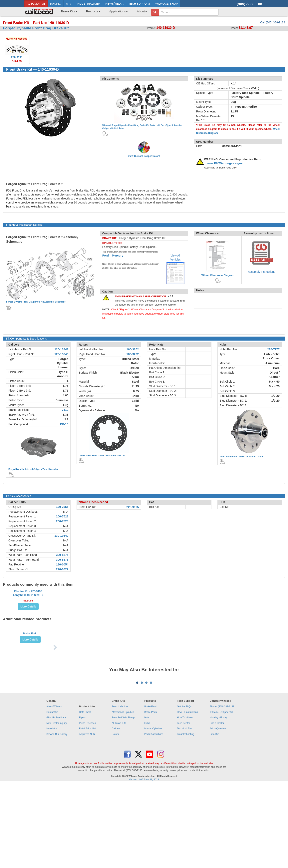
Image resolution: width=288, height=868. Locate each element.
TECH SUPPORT (139, 4)
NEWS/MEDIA (114, 4)
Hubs (147, 807)
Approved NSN (87, 818)
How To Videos (185, 801)
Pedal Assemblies (154, 818)
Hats (147, 801)
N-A (66, 512)
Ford (106, 256)
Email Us (214, 818)
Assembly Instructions (262, 272)
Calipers (116, 812)
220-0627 (62, 569)
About (142, 11)
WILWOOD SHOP (167, 4)
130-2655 (62, 507)
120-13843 (61, 349)
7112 (65, 410)
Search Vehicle (120, 790)
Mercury (118, 256)
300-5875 (62, 555)
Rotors (115, 818)
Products (93, 11)
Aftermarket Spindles (123, 796)
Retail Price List (87, 812)
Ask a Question (218, 812)
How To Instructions (188, 796)
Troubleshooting (186, 818)
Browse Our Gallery (57, 818)
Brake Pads (150, 796)
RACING (56, 4)
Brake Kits (69, 11)
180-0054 (62, 564)
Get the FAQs (184, 790)
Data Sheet (85, 796)
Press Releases (87, 807)
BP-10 (64, 424)
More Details (28, 622)
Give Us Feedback (56, 801)
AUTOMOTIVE (36, 4)
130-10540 (61, 536)
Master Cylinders (153, 812)
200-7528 (62, 516)
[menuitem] (68, 13)
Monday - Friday (218, 801)
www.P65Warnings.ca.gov (225, 163)
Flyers (82, 801)
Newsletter (52, 812)
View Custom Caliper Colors (144, 156)
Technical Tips (185, 812)
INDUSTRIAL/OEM (88, 4)
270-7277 (273, 349)
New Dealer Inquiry (57, 807)
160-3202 (133, 349)
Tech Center (184, 807)
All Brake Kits (119, 807)
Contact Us (52, 796)
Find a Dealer (217, 807)
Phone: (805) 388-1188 (222, 790)
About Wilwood (54, 790)
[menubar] (103, 13)
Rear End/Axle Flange (123, 801)
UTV (69, 4)
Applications (118, 11)
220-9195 (133, 507)
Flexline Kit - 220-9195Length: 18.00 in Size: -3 (28, 609)
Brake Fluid (30, 675)
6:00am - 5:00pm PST (221, 796)
